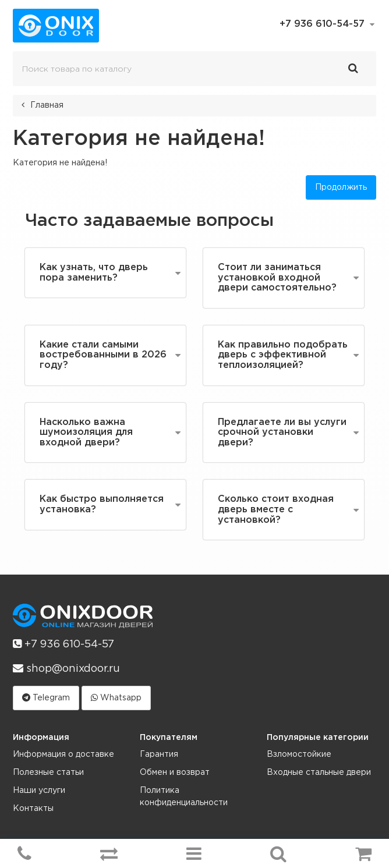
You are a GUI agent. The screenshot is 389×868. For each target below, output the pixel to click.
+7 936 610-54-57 (63, 644)
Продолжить (341, 187)
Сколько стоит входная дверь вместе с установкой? (276, 509)
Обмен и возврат (175, 773)
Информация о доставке (63, 754)
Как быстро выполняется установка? (102, 504)
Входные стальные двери (319, 773)
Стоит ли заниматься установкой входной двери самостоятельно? (277, 278)
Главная (47, 105)
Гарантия (159, 754)
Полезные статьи (48, 773)
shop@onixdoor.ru (66, 668)
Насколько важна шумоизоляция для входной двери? (86, 433)
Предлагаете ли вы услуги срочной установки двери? (282, 433)
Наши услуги (39, 791)
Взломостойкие (299, 754)
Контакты (33, 809)
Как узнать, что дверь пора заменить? (94, 273)
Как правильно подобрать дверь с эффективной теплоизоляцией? (283, 355)
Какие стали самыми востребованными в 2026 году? (103, 355)
